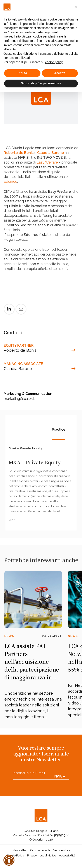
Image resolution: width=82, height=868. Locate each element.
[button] (76, 7)
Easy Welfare (47, 162)
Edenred (10, 182)
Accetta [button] (60, 73)
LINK (12, 520)
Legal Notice (48, 855)
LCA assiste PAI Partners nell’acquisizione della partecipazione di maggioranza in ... (32, 661)
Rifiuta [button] (22, 73)
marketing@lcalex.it (19, 399)
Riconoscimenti (40, 850)
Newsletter (20, 850)
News (9, 636)
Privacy (32, 855)
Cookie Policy (16, 855)
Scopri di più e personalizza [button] (41, 83)
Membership (61, 850)
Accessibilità (67, 855)
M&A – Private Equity (25, 448)
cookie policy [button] (54, 62)
